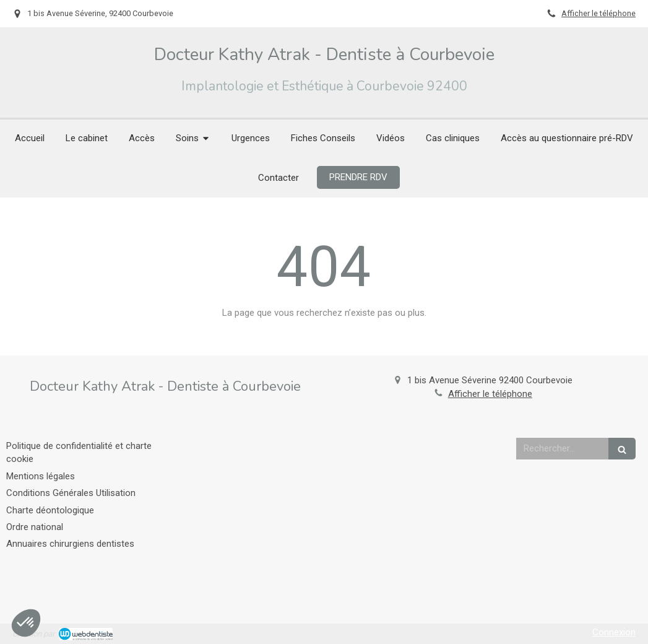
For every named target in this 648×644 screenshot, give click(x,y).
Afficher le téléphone (598, 13)
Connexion (614, 632)
